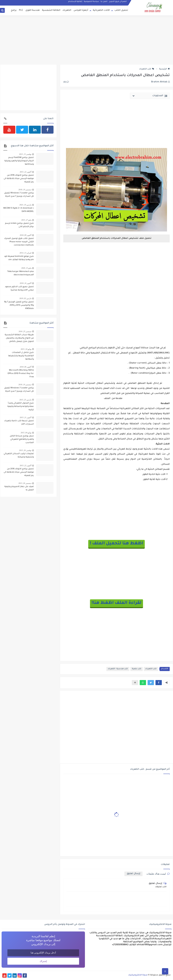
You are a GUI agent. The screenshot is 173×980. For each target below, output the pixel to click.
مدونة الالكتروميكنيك (138, 975)
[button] (159, 683)
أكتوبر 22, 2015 (26, 172)
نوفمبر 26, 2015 (25, 450)
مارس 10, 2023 (25, 205)
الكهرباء (67, 10)
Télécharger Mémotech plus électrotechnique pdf (21, 273)
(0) (66, 82)
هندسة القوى (33, 10)
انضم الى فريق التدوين (118, 2)
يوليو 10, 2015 (26, 349)
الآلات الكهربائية (101, 10)
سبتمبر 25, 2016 (25, 331)
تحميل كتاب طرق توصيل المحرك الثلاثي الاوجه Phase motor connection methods (19, 242)
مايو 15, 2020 (26, 268)
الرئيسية (164, 69)
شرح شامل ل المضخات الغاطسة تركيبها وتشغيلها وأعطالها (21, 356)
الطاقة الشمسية (51, 10)
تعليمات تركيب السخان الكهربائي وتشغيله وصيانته (19, 455)
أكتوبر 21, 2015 (26, 417)
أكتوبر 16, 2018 (26, 283)
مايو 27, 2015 (26, 220)
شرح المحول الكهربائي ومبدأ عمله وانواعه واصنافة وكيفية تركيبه (21, 407)
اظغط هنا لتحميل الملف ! (116, 544)
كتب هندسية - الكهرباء (118, 669)
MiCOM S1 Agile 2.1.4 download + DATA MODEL (19, 210)
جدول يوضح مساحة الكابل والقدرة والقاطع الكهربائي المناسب (22, 439)
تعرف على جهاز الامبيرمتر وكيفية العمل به (19, 488)
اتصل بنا (104, 2)
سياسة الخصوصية (91, 2)
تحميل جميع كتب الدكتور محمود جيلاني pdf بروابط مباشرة (19, 288)
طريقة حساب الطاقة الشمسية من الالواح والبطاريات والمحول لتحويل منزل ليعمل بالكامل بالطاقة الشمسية (19, 339)
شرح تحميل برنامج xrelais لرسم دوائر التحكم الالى (19, 225)
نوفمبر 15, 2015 (25, 154)
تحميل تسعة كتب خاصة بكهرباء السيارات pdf (19, 423)
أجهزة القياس (81, 10)
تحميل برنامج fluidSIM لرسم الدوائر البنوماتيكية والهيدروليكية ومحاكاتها (19, 161)
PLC (21, 10)
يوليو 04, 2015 (26, 433)
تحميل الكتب (121, 10)
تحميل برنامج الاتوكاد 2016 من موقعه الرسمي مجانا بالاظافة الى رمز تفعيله (19, 179)
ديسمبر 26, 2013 (25, 483)
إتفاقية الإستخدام (75, 2)
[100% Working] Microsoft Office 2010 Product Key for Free (21, 374)
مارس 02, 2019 (25, 298)
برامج (14, 10)
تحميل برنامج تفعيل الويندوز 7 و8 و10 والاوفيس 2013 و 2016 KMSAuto (19, 305)
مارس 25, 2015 (25, 400)
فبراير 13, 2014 (25, 253)
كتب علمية (137, 669)
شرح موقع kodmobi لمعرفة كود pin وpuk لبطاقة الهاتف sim (19, 258)
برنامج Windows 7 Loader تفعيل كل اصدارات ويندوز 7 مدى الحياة (19, 195)
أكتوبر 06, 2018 (26, 367)
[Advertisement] (86, 40)
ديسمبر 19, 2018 (25, 190)
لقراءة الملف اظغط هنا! (116, 603)
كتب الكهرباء (147, 69)
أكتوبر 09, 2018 (26, 235)
